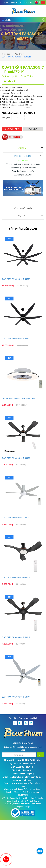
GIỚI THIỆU (23, 760)
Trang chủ (6, 54)
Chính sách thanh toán (22, 770)
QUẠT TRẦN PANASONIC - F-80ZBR (16, 279)
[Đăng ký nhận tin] (41, 755)
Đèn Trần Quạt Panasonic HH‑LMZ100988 (18, 398)
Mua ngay (33, 129)
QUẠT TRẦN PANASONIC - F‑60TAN (16, 697)
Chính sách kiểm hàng (13, 777)
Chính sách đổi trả (33, 777)
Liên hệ (14, 2)
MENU (7, 20)
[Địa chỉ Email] (19, 755)
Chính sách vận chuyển (22, 774)
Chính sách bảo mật (22, 780)
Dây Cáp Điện (15, 764)
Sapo (28, 807)
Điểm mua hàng (12, 129)
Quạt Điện (18, 54)
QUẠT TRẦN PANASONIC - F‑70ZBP (16, 339)
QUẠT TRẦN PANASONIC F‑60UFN (15, 518)
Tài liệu (6, 2)
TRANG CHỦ (10, 760)
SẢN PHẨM (35, 760)
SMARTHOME (29, 764)
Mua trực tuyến (26, 2)
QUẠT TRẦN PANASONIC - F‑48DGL (16, 577)
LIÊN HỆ (30, 767)
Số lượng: (6, 118)
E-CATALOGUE (17, 767)
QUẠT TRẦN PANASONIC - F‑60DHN (16, 637)
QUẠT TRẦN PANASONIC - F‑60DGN (16, 458)
